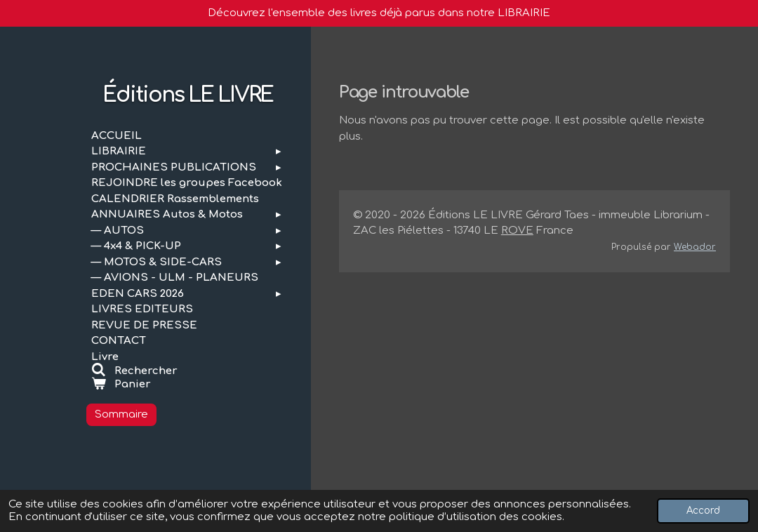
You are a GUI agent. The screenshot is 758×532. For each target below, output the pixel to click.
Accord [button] (703, 511)
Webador (695, 247)
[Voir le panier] (188, 385)
